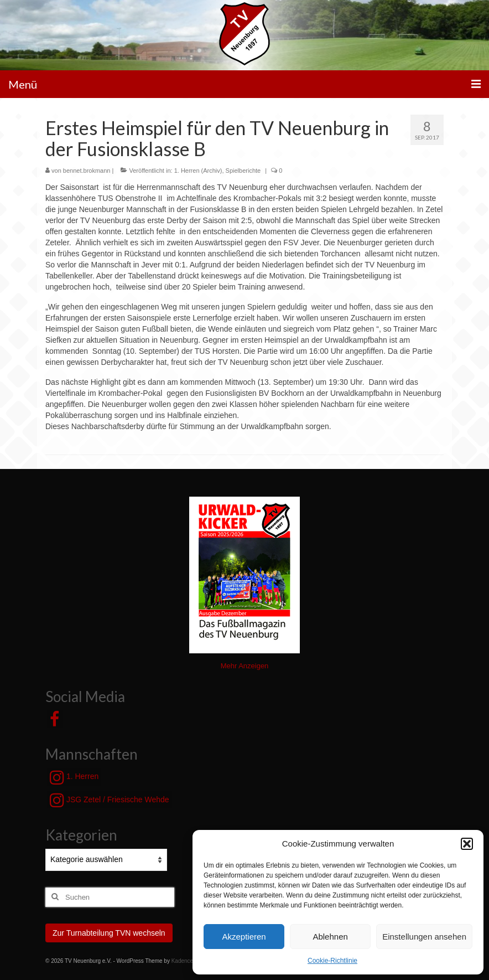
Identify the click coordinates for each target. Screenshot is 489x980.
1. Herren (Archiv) (198, 171)
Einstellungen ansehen (424, 937)
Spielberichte (243, 171)
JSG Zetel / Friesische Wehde (110, 800)
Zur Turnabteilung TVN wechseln (109, 933)
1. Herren (74, 777)
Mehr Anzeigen (245, 666)
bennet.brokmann (87, 171)
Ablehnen (330, 937)
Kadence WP (188, 961)
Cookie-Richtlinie (332, 961)
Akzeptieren (244, 937)
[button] (467, 844)
